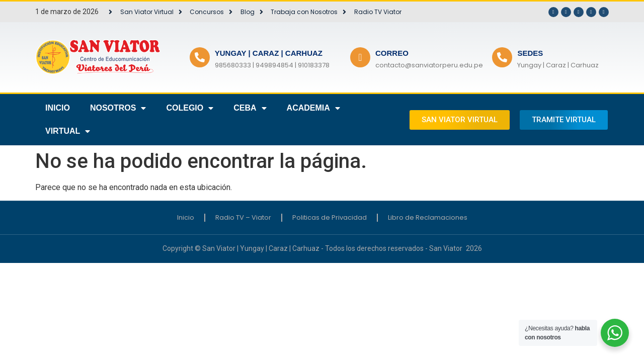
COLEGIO (190, 108)
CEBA (250, 108)
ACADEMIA (313, 108)
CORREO (392, 53)
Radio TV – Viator (243, 217)
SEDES (530, 53)
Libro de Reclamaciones (428, 217)
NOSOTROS (118, 108)
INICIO (58, 108)
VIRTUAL (68, 131)
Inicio (186, 217)
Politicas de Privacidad (330, 217)
